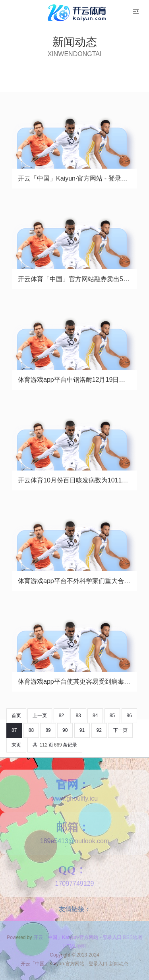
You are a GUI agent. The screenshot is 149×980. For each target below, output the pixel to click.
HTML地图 (74, 946)
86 (129, 716)
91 (82, 730)
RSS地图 (133, 937)
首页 (16, 716)
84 (95, 716)
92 (99, 730)
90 (65, 730)
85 (112, 716)
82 (61, 716)
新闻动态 (75, 42)
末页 (16, 745)
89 (48, 730)
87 (14, 730)
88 (31, 730)
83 (78, 716)
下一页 (120, 730)
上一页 (40, 716)
